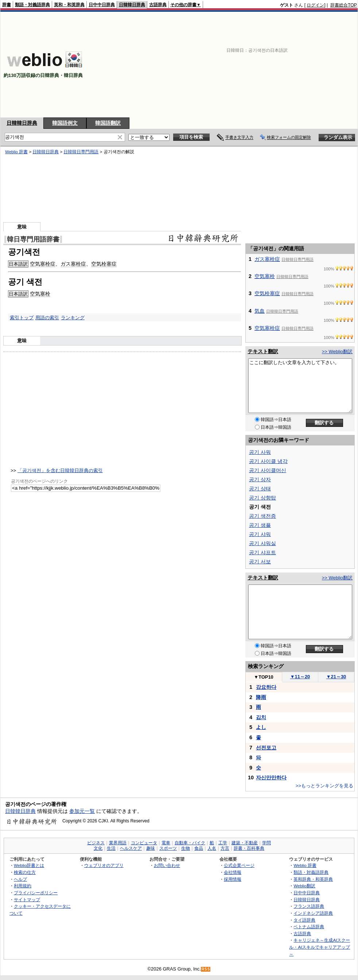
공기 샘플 (260, 525)
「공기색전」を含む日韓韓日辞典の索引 (60, 470)
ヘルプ (20, 879)
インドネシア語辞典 (313, 913)
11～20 (300, 677)
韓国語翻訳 (108, 123)
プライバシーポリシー (36, 893)
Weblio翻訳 (304, 886)
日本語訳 (18, 264)
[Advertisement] (234, 65)
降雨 (261, 697)
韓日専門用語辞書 (33, 239)
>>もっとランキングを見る (324, 786)
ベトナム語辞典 (309, 927)
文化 (98, 848)
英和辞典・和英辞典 (313, 879)
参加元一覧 (82, 811)
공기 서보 (260, 562)
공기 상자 (260, 479)
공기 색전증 (262, 516)
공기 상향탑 (262, 498)
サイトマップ (27, 900)
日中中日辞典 (102, 5)
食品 (199, 848)
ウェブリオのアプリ (104, 865)
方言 (225, 848)
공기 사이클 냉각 (268, 461)
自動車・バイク (190, 843)
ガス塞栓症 (73, 264)
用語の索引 (47, 318)
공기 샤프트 (262, 552)
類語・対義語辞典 (32, 5)
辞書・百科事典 (249, 848)
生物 (186, 848)
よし (261, 727)
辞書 (7, 5)
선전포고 (266, 748)
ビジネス (96, 843)
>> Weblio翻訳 (337, 352)
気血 (260, 311)
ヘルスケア (131, 848)
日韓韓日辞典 (132, 5)
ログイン (315, 5)
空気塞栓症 (43, 264)
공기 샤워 (260, 534)
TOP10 (264, 677)
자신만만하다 (271, 778)
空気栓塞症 (104, 264)
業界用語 (118, 843)
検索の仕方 (25, 872)
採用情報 (233, 879)
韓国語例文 (65, 123)
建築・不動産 (245, 843)
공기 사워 (260, 452)
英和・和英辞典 (69, 5)
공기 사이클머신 (268, 470)
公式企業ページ (239, 865)
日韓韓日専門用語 (81, 152)
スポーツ (168, 848)
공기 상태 (260, 489)
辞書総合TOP (344, 5)
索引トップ (22, 318)
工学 (223, 843)
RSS (206, 969)
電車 (166, 843)
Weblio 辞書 (16, 152)
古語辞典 (158, 5)
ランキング (73, 318)
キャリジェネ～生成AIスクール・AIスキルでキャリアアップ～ (320, 947)
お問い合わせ (167, 865)
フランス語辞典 (309, 906)
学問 (266, 843)
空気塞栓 (40, 294)
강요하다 (266, 687)
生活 (111, 848)
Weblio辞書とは (29, 865)
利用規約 (23, 886)
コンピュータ (144, 843)
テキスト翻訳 (263, 351)
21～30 (336, 677)
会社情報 (233, 872)
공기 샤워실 (262, 543)
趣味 (151, 848)
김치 (261, 717)
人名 (212, 848)
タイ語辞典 (304, 920)
